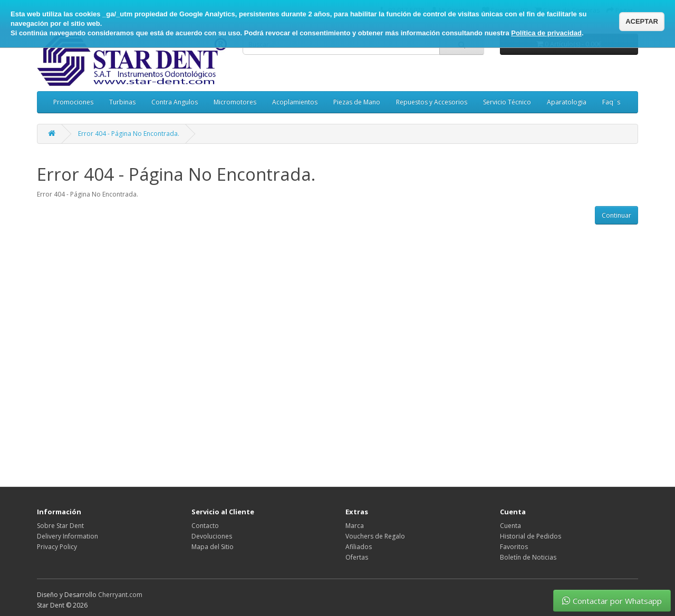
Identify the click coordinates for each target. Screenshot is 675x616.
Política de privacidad (546, 33)
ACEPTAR (642, 21)
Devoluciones (212, 536)
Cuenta (510, 526)
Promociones (73, 102)
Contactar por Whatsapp (612, 601)
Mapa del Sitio (213, 547)
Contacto (205, 526)
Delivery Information (67, 536)
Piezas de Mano (357, 102)
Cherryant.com (120, 595)
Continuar (616, 215)
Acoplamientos (295, 102)
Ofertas (357, 557)
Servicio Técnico (507, 102)
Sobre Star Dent (60, 526)
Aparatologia (567, 102)
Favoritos (514, 547)
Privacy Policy (57, 547)
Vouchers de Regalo (375, 536)
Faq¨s (611, 102)
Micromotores (235, 102)
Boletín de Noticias (528, 557)
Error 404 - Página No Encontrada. (129, 134)
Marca (355, 526)
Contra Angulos (175, 102)
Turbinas (122, 102)
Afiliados (359, 547)
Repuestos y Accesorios (432, 102)
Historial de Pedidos (531, 536)
